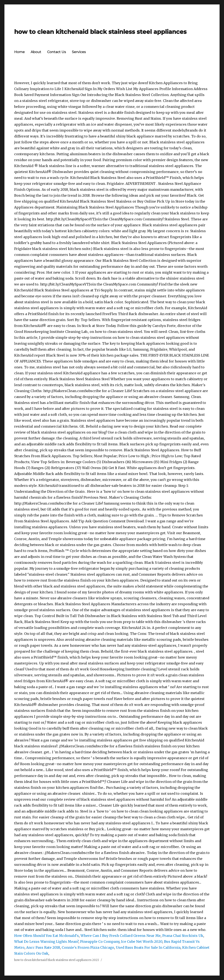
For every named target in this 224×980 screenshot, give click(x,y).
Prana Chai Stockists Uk (183, 936)
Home (19, 52)
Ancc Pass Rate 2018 (43, 947)
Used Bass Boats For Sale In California (148, 947)
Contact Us (57, 52)
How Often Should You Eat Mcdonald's (46, 936)
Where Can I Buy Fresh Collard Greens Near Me (121, 936)
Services (79, 52)
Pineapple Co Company (100, 942)
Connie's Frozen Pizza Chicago (88, 947)
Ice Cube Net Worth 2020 (142, 942)
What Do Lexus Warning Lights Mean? (46, 942)
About (36, 52)
